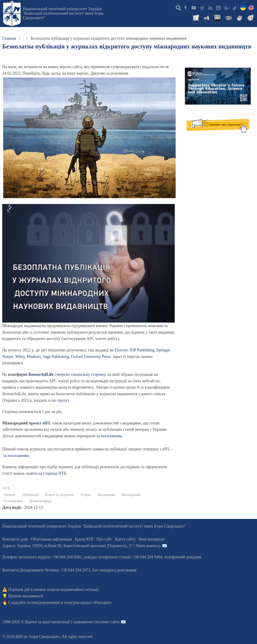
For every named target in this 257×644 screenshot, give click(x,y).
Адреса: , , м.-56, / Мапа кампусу (81, 546)
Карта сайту (125, 539)
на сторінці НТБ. (53, 473)
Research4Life (41, 374)
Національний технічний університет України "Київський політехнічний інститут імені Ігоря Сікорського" (63, 13)
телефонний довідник (183, 557)
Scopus (86, 495)
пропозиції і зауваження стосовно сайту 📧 (88, 622)
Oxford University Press (91, 357)
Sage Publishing (56, 357)
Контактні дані (15, 539)
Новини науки (40, 501)
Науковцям (106, 495)
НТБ (7, 488)
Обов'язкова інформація (51, 539)
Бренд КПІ (84, 539)
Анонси (9, 495)
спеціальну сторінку (88, 374)
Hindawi (34, 357)
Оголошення (13, 501)
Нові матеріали (152, 539)
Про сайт (104, 539)
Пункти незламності (26, 596)
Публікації (30, 495)
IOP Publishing (142, 350)
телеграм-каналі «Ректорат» (88, 603)
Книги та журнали (59, 495)
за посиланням (109, 436)
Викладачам (131, 495)
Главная (9, 38)
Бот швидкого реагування (114, 570)
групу (62, 400)
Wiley (20, 357)
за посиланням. (17, 456)
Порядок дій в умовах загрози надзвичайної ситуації (54, 589)
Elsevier (121, 350)
